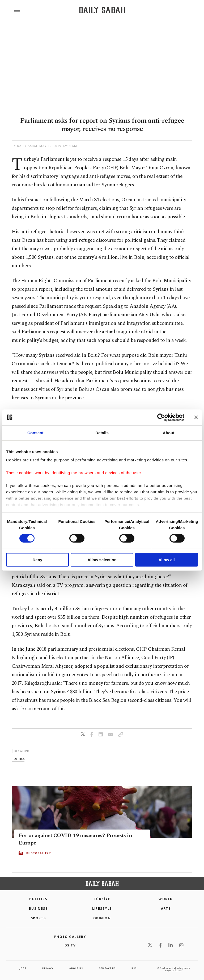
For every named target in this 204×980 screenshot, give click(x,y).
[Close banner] (196, 417)
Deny (37, 560)
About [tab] (169, 432)
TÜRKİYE (102, 899)
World (166, 899)
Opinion (102, 918)
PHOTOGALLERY (39, 853)
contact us (107, 968)
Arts (166, 909)
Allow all (167, 560)
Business (38, 909)
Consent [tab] (35, 432)
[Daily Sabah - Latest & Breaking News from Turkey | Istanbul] (102, 10)
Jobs (23, 968)
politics (18, 759)
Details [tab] (102, 432)
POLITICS (38, 899)
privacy (48, 968)
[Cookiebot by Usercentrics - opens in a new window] (161, 417)
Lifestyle (102, 909)
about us (76, 968)
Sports (38, 918)
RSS (134, 968)
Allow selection (102, 560)
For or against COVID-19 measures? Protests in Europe (75, 839)
